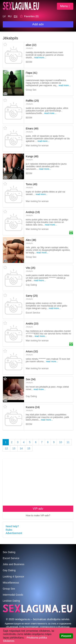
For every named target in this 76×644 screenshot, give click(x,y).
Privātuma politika (37, 638)
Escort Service (11, 558)
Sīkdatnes (9, 641)
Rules (9, 530)
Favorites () (31, 16)
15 (29, 448)
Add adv (38, 24)
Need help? (12, 526)
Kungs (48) (32, 158)
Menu (65, 6)
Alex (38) (31, 241)
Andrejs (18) (33, 213)
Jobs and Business (14, 564)
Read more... (40, 58)
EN (16, 16)
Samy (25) (32, 297)
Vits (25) (31, 269)
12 (6, 448)
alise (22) (31, 46)
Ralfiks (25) (32, 102)
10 (61, 442)
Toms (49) (32, 186)
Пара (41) (32, 74)
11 (68, 442)
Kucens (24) (33, 408)
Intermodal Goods (13, 595)
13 (14, 448)
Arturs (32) (32, 353)
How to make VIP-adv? (38, 515)
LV (4, 16)
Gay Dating (9, 570)
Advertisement (14, 533)
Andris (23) (32, 325)
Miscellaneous (11, 583)
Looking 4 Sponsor (13, 577)
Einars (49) (32, 130)
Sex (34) (31, 381)
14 (21, 448)
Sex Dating (9, 552)
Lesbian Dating (11, 601)
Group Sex (9, 589)
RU (10, 16)
